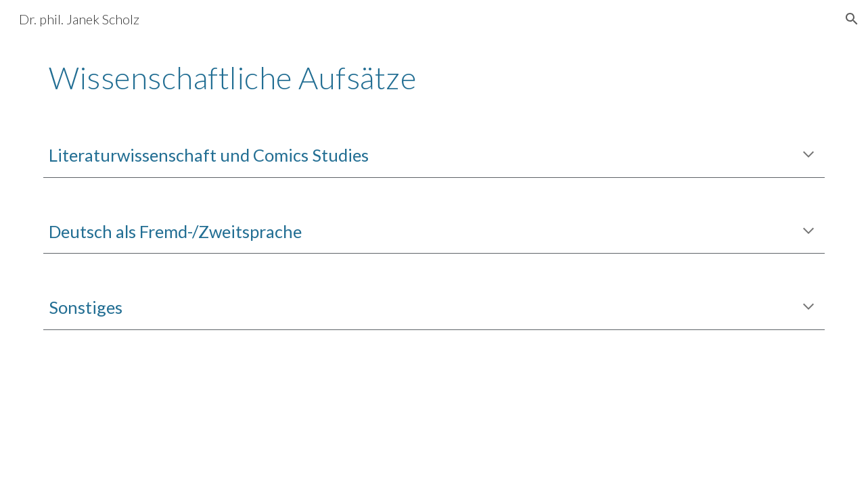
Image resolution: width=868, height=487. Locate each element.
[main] (434, 78)
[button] (852, 19)
